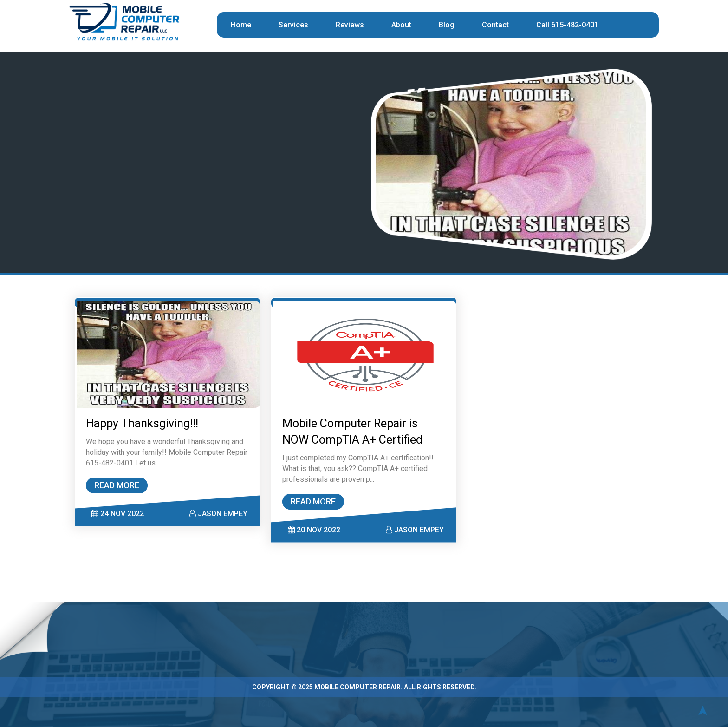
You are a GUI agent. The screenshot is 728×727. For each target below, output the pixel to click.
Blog (447, 25)
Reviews (350, 25)
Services (293, 25)
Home (241, 25)
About (401, 25)
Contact (495, 25)
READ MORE (118, 483)
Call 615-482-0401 (567, 25)
